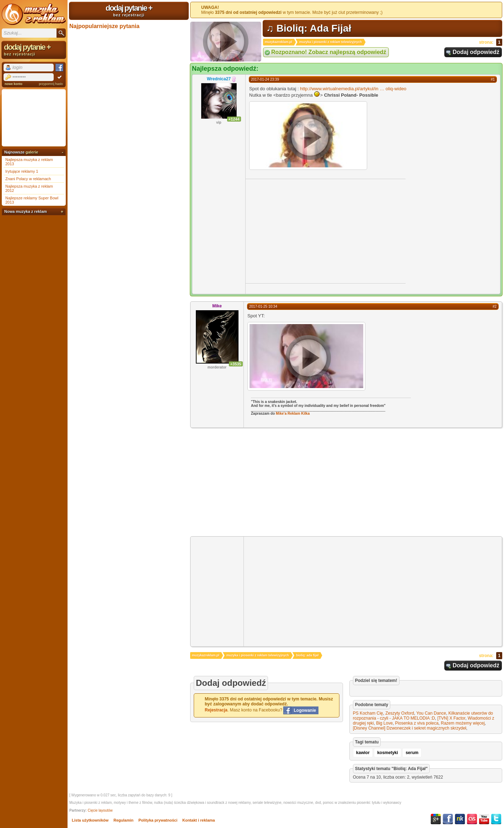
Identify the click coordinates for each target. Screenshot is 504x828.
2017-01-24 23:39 (265, 79)
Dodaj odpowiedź (476, 52)
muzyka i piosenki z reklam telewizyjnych (331, 42)
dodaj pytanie (129, 10)
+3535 (236, 364)
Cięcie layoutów (100, 810)
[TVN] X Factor (451, 718)
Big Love (384, 723)
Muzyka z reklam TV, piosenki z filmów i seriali (34, 14)
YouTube (484, 819)
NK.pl (460, 819)
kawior (363, 753)
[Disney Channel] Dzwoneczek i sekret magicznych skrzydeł (410, 728)
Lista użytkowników (90, 820)
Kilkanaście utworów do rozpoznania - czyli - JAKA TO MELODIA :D (423, 716)
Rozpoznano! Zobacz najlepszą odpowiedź (329, 52)
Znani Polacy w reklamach (28, 179)
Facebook (448, 819)
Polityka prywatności (158, 820)
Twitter (496, 819)
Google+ (436, 819)
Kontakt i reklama (199, 820)
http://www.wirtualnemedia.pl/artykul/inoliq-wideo (353, 89)
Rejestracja (216, 710)
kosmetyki (388, 753)
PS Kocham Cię (368, 713)
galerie (32, 152)
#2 (495, 307)
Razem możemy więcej (463, 723)
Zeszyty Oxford (400, 713)
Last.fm (472, 819)
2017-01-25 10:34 (263, 307)
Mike (217, 306)
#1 (493, 79)
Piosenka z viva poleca (417, 723)
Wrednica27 (219, 79)
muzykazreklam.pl (278, 42)
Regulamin (123, 820)
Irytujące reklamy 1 (22, 171)
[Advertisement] (305, 231)
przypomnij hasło (51, 84)
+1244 (234, 119)
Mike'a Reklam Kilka (293, 413)
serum (412, 753)
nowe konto (14, 84)
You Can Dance (431, 713)
